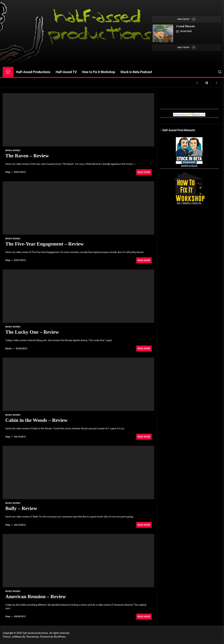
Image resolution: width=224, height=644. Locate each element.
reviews (17, 150)
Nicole (8, 349)
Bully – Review (21, 508)
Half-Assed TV (66, 72)
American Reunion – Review (36, 596)
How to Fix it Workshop (99, 72)
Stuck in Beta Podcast (136, 72)
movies (9, 150)
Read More (144, 172)
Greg (8, 172)
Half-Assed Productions (33, 72)
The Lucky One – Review (32, 332)
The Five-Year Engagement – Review (44, 244)
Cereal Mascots (186, 26)
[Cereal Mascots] (163, 33)
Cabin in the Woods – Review (36, 420)
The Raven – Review (27, 156)
